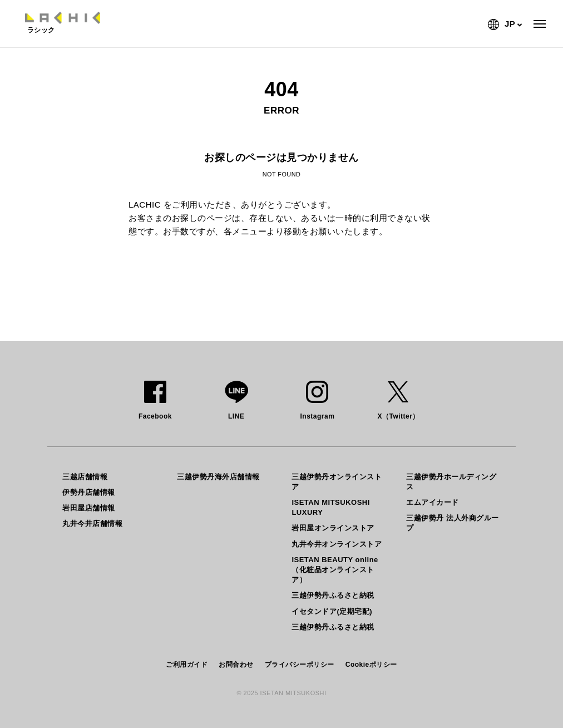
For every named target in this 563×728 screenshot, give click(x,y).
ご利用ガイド (187, 665)
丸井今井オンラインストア (337, 544)
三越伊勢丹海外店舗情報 (218, 477)
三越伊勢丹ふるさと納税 (333, 595)
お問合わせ (236, 665)
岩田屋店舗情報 (89, 508)
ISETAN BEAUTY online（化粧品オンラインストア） (335, 570)
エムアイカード (433, 502)
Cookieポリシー (371, 665)
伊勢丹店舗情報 (89, 492)
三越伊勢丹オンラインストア (337, 482)
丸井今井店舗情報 (92, 523)
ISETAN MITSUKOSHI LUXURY (330, 507)
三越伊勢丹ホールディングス (451, 482)
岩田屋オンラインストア (333, 528)
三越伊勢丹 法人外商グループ (452, 523)
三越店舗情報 (85, 477)
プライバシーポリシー (300, 665)
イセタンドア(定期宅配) (332, 611)
